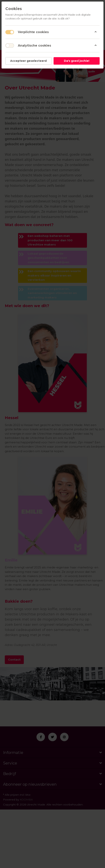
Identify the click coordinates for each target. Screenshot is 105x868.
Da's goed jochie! (77, 61)
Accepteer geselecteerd (28, 61)
